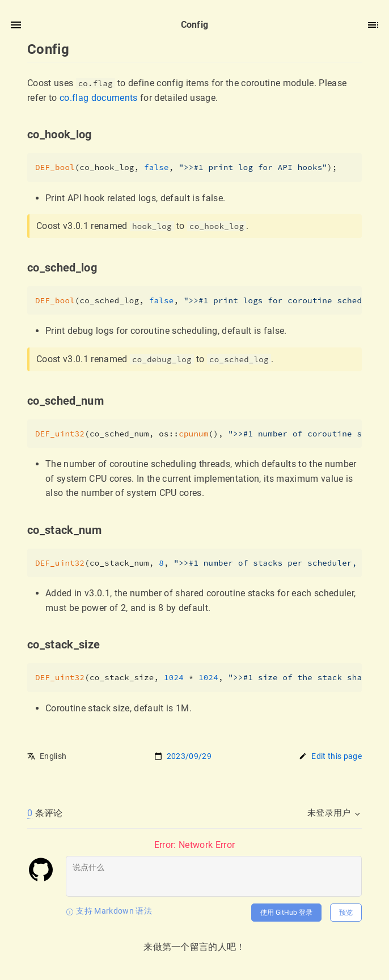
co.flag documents (99, 98)
